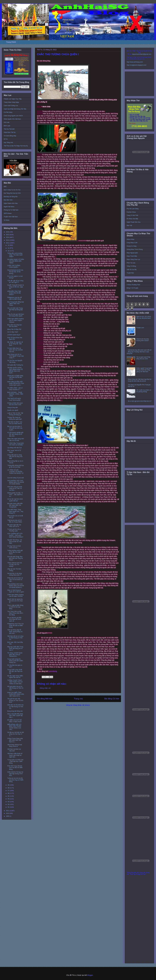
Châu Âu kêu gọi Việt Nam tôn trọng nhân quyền (16, 315)
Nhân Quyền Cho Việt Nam (12, 119)
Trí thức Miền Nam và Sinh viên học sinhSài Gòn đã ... (15, 350)
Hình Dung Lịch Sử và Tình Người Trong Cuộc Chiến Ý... (16, 356)
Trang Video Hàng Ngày (11, 102)
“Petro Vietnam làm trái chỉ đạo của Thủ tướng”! (15, 565)
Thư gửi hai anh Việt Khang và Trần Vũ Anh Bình (15, 700)
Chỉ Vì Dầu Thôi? (13, 332)
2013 (8, 240)
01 (9, 807)
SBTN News (8, 213)
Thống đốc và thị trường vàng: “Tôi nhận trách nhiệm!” (15, 255)
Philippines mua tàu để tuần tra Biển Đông (14, 298)
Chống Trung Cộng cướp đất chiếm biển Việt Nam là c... (15, 740)
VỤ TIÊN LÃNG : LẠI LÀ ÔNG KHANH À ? (15, 389)
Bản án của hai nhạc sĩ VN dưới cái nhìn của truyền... (15, 428)
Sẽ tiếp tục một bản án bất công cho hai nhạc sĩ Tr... (16, 734)
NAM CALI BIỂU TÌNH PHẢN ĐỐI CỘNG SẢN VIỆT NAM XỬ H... (16, 694)
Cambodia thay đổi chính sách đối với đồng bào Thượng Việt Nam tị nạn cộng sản (139, 352)
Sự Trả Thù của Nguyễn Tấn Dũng (15, 361)
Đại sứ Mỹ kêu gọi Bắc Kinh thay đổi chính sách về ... (14, 619)
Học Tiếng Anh (8, 143)
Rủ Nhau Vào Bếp (132, 219)
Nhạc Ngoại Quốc (132, 253)
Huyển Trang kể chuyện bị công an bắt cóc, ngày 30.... (16, 287)
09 (9, 785)
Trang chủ (78, 699)
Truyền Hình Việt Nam (11, 217)
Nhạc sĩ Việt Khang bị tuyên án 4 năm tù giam (16, 591)
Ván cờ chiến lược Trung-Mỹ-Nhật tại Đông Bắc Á (15, 310)
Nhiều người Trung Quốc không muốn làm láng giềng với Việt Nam (144, 370)
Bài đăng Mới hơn (45, 699)
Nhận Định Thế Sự (10, 132)
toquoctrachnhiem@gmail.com (142, 54)
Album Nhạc (131, 239)
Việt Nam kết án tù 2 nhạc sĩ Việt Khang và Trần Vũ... (15, 638)
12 (9, 245)
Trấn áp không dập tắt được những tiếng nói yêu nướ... (15, 632)
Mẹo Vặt (129, 225)
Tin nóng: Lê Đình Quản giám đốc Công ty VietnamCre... (15, 655)
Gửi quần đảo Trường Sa (15, 365)
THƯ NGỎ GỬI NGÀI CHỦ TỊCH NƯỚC (14, 399)
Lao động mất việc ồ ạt (14, 448)
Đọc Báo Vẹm (8, 200)
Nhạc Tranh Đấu (132, 256)
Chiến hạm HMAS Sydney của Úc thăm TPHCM (16, 596)
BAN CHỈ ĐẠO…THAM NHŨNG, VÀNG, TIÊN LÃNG (15, 394)
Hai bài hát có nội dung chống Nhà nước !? (15, 574)
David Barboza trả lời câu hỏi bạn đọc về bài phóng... (15, 272)
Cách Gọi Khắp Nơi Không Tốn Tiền (15, 109)
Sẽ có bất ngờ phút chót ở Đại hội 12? (140, 401)
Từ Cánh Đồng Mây (10, 136)
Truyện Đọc (130, 273)
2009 (8, 816)
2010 (8, 813)
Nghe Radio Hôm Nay (11, 203)
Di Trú (6, 139)
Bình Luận (7, 126)
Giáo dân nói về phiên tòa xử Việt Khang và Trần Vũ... (15, 707)
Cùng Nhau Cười (132, 243)
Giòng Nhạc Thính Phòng (135, 249)
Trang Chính (11, 42)
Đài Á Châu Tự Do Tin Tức (12, 190)
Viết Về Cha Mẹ (132, 270)
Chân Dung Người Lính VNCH (13, 116)
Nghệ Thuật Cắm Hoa (134, 222)
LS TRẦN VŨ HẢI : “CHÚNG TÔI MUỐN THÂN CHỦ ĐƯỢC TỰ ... (15, 473)
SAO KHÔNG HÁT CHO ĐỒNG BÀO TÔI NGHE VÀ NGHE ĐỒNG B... (16, 586)
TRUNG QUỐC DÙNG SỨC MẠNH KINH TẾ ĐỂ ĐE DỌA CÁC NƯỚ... (15, 370)
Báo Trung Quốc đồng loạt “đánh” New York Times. (16, 304)
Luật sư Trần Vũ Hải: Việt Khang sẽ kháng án (15, 414)
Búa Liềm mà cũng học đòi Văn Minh (15, 326)
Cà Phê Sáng (8, 112)
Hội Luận (7, 122)
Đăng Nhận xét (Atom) (81, 705)
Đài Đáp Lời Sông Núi (11, 197)
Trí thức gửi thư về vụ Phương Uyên (14, 530)
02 (9, 804)
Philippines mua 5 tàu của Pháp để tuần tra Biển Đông (15, 625)
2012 (8, 243)
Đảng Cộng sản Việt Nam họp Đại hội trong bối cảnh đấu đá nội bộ (140, 380)
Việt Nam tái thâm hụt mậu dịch (14, 750)
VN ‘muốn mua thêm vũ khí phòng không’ (144, 391)
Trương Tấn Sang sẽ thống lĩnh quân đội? (15, 418)
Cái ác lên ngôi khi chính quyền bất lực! (15, 500)
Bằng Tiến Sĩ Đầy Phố (14, 329)
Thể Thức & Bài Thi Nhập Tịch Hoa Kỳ (16, 146)
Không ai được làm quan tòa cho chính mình (15, 404)
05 (9, 796)
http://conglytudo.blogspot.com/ (136, 65)
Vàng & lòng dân (13, 408)
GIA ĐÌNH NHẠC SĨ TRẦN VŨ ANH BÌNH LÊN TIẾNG (16, 261)
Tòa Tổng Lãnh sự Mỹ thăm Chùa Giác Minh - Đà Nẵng (15, 613)
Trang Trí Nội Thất (132, 215)
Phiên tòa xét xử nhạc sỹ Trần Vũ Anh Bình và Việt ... (15, 580)
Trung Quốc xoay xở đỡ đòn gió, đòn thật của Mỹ (15, 671)
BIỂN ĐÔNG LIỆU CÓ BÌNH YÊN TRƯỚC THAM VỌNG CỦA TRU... (14, 727)
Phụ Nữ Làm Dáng (133, 209)
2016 (8, 232)
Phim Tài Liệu (131, 263)
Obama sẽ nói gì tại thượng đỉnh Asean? (143, 340)
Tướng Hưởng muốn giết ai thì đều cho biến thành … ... (15, 552)
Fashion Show (131, 212)
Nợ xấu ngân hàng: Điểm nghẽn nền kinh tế (15, 677)
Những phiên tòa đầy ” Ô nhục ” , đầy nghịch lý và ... (15, 495)
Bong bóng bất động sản (15, 711)
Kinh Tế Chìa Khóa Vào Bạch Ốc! (15, 338)
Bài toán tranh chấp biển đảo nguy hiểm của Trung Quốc (15, 505)
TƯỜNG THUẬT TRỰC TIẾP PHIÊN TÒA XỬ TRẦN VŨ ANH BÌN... (15, 682)
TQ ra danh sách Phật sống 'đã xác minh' (143, 358)
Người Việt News (9, 207)
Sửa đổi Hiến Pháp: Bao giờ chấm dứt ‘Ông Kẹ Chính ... (15, 558)
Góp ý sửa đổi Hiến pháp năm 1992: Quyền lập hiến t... (15, 716)
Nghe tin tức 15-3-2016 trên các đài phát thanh (144, 317)
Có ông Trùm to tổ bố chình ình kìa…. (14, 547)
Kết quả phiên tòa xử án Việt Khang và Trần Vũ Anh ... (15, 688)
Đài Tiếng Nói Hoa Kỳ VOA (12, 193)
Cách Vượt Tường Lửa (11, 106)
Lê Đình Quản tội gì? (14, 335)
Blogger (90, 975)
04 (9, 799)
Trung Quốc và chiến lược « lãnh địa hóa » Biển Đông (15, 761)
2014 (8, 237)
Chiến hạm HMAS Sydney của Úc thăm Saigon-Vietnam (16, 320)
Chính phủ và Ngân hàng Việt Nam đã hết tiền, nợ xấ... (15, 377)
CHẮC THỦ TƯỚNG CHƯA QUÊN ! (14, 266)
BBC (5, 187)
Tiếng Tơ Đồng (131, 266)
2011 (8, 811)
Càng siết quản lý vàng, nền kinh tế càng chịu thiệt (15, 457)
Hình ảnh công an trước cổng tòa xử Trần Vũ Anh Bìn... (15, 488)
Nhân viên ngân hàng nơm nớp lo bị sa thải (16, 440)
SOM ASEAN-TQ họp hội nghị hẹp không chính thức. (15, 774)
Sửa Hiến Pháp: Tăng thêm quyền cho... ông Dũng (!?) (15, 511)
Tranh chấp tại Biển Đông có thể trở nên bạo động (15, 607)
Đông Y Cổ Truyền (132, 288)
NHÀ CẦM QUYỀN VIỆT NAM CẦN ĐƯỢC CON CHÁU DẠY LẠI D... (16, 383)
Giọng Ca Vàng (132, 246)
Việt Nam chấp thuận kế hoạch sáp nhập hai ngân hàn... (15, 755)
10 (9, 251)
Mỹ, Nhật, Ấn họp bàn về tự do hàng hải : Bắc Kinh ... (15, 344)
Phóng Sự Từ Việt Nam (11, 210)
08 (9, 788)
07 (9, 791)
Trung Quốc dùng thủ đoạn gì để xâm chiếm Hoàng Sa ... (15, 661)
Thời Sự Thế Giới (9, 129)
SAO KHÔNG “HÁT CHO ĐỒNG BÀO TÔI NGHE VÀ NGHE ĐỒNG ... (16, 482)
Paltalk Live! (140, 328)
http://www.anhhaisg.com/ (135, 62)
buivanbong (53, 671)
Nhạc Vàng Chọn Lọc (133, 259)
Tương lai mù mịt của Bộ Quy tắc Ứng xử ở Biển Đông (15, 780)
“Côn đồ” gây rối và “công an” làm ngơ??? (15, 282)
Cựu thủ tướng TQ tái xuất (15, 478)
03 (9, 802)
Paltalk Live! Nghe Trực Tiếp (13, 99)
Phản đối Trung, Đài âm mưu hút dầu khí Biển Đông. (15, 768)
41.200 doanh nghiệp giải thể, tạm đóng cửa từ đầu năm (15, 434)
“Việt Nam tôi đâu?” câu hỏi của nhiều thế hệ (15, 423)
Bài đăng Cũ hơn (112, 699)
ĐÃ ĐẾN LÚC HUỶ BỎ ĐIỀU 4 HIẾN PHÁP (15, 721)
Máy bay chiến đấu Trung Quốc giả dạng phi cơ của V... (15, 648)
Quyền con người (13, 410)
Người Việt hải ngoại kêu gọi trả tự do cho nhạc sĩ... (15, 601)
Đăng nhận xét (45, 688)
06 (9, 793)
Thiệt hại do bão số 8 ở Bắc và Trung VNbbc (15, 521)
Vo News (7, 220)
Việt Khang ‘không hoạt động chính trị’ (15, 745)
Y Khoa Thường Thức (133, 285)
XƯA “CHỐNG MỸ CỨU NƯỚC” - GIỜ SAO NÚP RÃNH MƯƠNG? (15, 535)
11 (9, 248)
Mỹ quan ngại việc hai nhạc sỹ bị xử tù (14, 526)
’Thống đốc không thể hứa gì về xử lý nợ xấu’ (16, 466)
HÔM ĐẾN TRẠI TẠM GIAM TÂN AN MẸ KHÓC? (14, 293)
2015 (8, 235)
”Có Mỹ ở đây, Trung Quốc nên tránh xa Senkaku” (16, 444)
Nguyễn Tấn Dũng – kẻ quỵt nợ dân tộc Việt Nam (15, 542)
